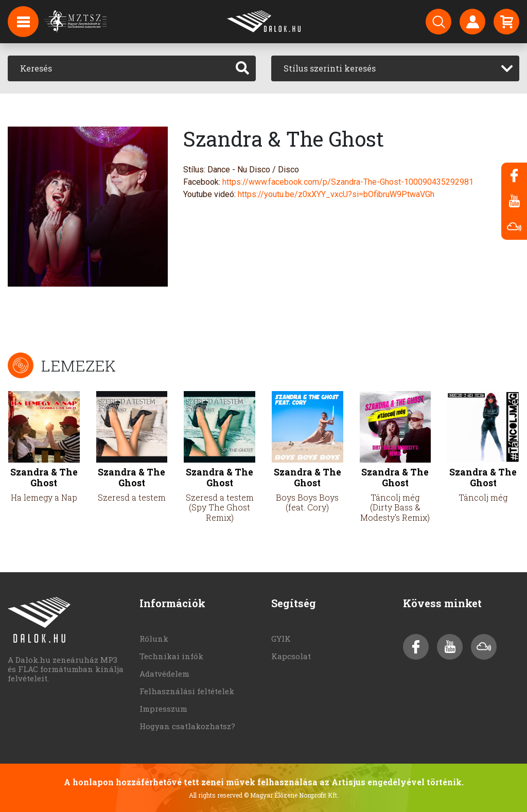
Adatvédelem (164, 674)
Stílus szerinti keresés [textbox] (330, 68)
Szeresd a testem (132, 497)
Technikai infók (171, 656)
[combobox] (395, 68)
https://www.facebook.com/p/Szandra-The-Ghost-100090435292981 (348, 182)
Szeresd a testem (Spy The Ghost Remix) (220, 507)
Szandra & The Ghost (44, 478)
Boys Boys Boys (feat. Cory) (307, 502)
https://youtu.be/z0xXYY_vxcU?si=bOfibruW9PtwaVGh (336, 194)
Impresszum (163, 709)
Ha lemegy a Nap (44, 497)
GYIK (281, 639)
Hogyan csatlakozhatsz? (187, 726)
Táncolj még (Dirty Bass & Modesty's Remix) (395, 507)
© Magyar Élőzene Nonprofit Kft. (291, 795)
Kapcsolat (291, 656)
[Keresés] (119, 68)
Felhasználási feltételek (187, 691)
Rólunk (154, 639)
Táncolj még (483, 497)
